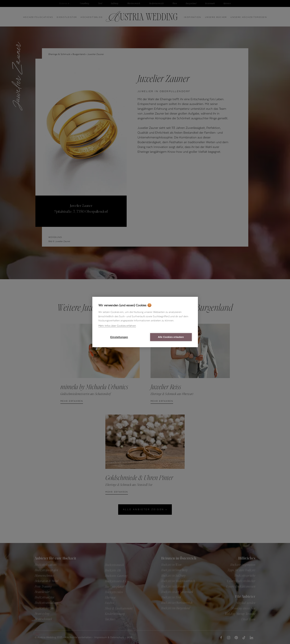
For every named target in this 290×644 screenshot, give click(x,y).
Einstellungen (119, 337)
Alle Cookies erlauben (171, 337)
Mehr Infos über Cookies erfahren (117, 326)
